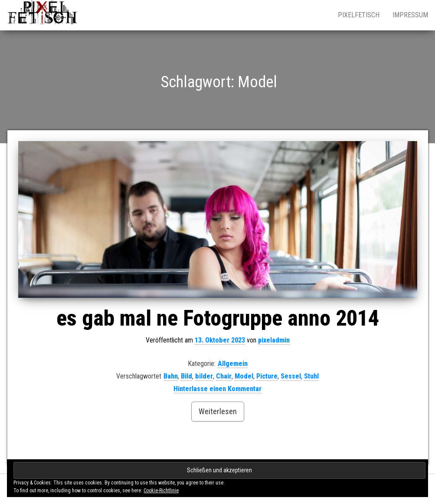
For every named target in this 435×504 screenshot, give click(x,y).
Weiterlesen (218, 411)
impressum (410, 15)
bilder (204, 376)
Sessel (291, 376)
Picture (267, 376)
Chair (224, 376)
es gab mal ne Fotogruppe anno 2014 (218, 318)
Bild (186, 376)
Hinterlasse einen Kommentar (217, 389)
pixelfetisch (359, 15)
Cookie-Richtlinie (161, 491)
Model (244, 376)
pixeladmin (274, 340)
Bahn (171, 376)
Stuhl (311, 376)
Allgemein (233, 364)
